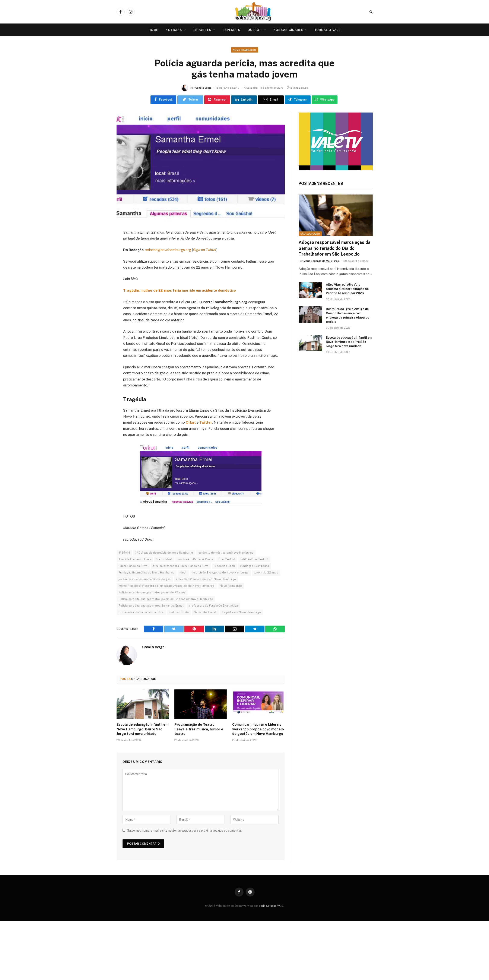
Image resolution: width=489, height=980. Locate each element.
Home (153, 30)
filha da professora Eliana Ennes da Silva (181, 566)
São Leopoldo (310, 234)
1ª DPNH (124, 553)
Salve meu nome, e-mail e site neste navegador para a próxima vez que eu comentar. (184, 831)
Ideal (183, 573)
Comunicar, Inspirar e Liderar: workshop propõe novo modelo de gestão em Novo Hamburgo (258, 730)
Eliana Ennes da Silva (133, 566)
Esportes (202, 30)
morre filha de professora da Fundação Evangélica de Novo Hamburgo (167, 586)
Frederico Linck (224, 566)
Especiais (231, 30)
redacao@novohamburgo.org (168, 250)
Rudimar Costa (179, 613)
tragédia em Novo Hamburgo (241, 613)
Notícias (174, 30)
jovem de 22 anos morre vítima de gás (145, 580)
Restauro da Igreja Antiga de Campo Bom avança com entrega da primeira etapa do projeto (347, 316)
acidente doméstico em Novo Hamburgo (226, 553)
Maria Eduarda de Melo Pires (321, 262)
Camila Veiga (203, 88)
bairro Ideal (164, 560)
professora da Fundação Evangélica (213, 606)
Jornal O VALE (328, 30)
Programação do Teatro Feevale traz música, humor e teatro (199, 730)
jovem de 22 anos (266, 573)
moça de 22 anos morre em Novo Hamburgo (206, 580)
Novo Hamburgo (244, 50)
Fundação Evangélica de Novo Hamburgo (147, 573)
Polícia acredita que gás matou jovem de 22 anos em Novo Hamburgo (166, 599)
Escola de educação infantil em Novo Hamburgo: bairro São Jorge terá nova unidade (142, 730)
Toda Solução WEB (271, 906)
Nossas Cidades (289, 30)
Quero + (255, 30)
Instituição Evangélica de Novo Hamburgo (220, 573)
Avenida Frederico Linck (135, 560)
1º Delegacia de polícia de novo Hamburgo (164, 553)
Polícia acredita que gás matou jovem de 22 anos (152, 593)
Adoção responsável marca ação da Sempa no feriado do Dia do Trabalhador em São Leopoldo (334, 249)
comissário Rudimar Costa (195, 560)
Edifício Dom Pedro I (254, 560)
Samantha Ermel (205, 613)
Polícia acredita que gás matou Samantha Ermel (151, 606)
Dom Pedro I (227, 560)
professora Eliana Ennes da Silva (141, 613)
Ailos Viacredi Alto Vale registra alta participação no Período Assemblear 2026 (347, 290)
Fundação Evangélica (255, 566)
